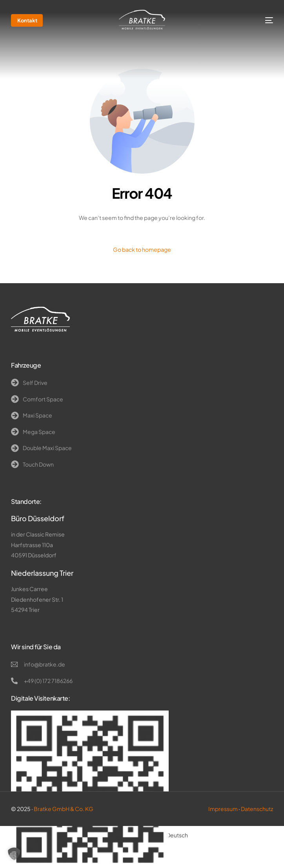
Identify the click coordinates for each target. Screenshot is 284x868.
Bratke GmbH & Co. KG (64, 809)
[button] (14, 854)
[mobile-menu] (262, 20)
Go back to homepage (142, 249)
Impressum (223, 809)
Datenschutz (257, 809)
